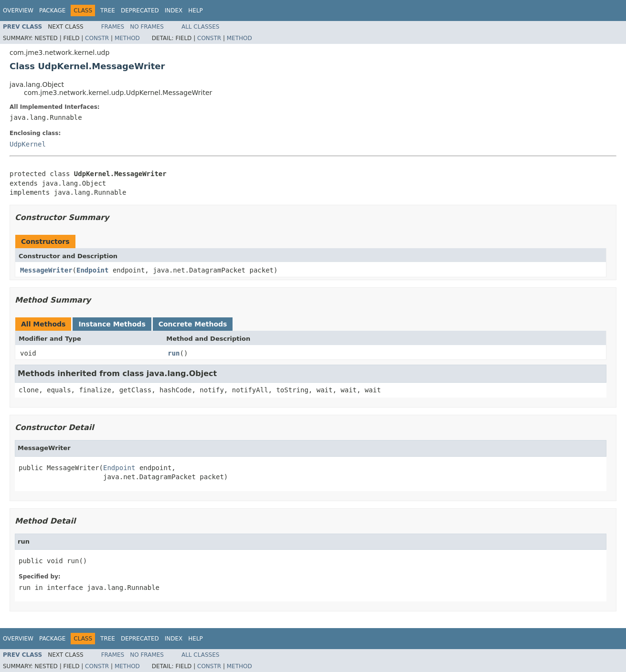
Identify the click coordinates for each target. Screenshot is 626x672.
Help (196, 10)
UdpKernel (28, 144)
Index (174, 10)
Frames (113, 27)
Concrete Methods (193, 324)
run (174, 353)
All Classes (200, 27)
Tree (108, 10)
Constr (97, 38)
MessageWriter (46, 270)
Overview (18, 10)
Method (127, 38)
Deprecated (140, 10)
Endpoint (92, 270)
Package (52, 10)
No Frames (147, 27)
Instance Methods (112, 324)
